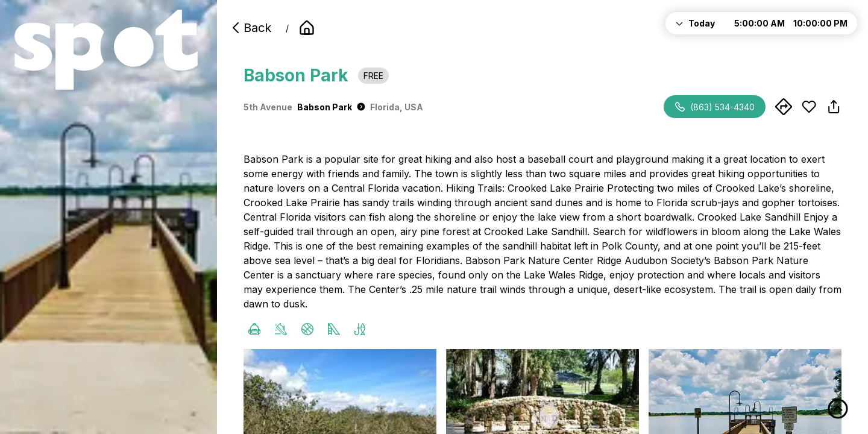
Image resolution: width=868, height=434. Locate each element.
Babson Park (331, 107)
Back (250, 28)
